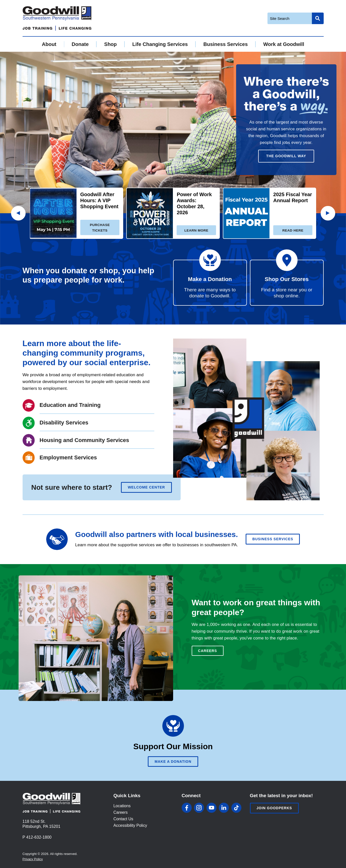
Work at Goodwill (284, 44)
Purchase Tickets (100, 228)
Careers (207, 651)
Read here (293, 230)
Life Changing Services (160, 44)
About (49, 44)
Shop (110, 44)
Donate (80, 44)
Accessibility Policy (130, 825)
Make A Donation (173, 762)
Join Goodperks (274, 808)
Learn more (196, 230)
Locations (122, 806)
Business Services (225, 44)
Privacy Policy (33, 859)
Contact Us (123, 819)
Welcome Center (146, 487)
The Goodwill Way (286, 156)
